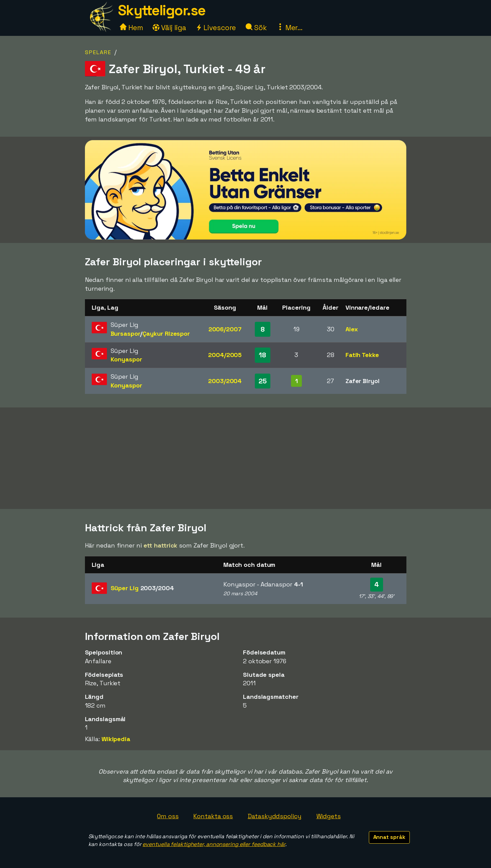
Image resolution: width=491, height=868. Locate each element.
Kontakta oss (213, 816)
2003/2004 (225, 381)
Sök (256, 28)
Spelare (98, 52)
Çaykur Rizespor (166, 333)
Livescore (216, 28)
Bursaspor (125, 333)
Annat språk (389, 837)
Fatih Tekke (362, 355)
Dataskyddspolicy (274, 816)
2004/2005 (225, 355)
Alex (352, 329)
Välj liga (169, 28)
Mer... (290, 28)
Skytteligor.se (162, 10)
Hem (131, 28)
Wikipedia (116, 739)
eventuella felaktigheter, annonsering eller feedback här (214, 844)
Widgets (329, 816)
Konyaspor (126, 359)
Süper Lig (142, 588)
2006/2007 (225, 329)
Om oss (168, 816)
